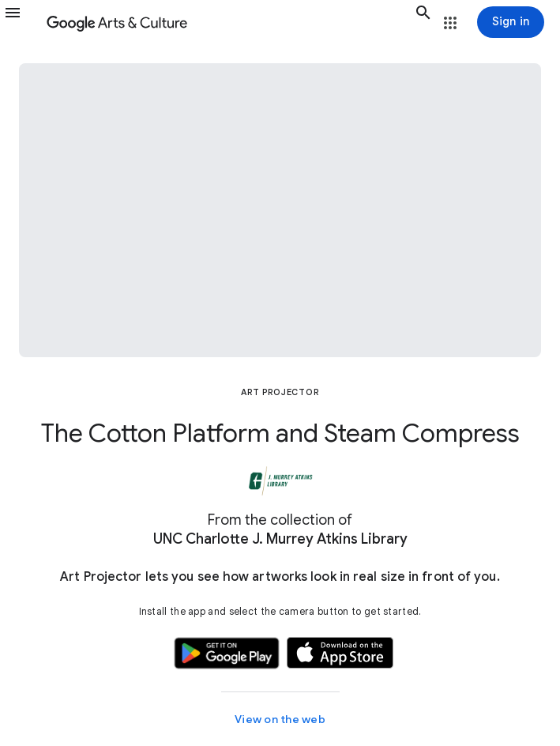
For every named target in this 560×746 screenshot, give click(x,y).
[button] (22, 22)
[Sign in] (511, 22)
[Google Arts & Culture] (227, 22)
